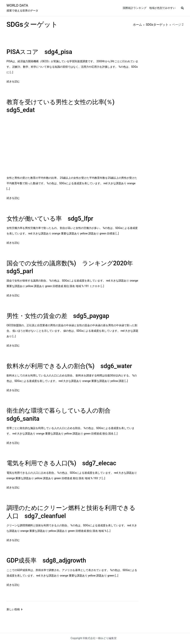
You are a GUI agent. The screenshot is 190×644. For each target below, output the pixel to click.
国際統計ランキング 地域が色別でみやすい (149, 8)
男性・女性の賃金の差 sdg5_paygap (58, 316)
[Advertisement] (73, 145)
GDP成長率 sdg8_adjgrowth (46, 560)
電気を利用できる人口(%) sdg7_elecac (61, 463)
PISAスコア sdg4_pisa (39, 52)
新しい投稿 (13, 609)
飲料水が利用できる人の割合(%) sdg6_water (69, 366)
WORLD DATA (17, 5)
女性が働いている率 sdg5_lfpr (50, 219)
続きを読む (13, 82)
